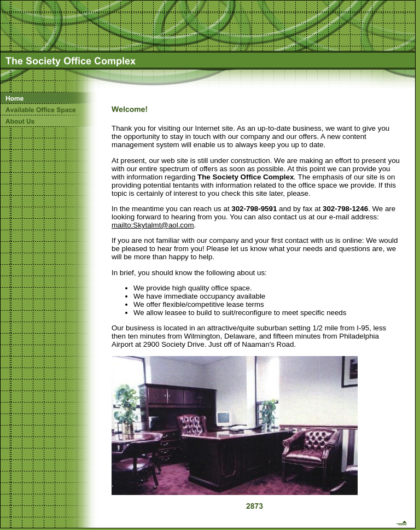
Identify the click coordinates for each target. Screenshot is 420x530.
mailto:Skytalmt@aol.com (153, 225)
